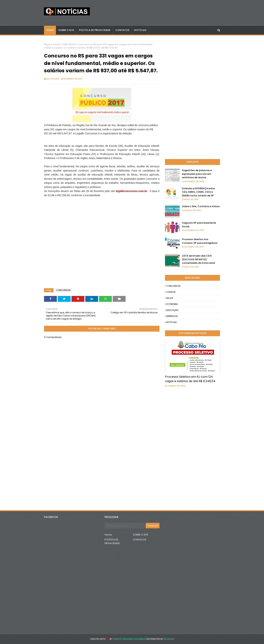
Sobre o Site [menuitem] (66, 30)
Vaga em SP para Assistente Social (199, 225)
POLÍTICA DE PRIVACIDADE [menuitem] (95, 30)
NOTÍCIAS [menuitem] (140, 30)
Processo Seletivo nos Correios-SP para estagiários (200, 241)
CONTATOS (140, 540)
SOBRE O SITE (141, 535)
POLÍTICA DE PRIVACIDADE (112, 541)
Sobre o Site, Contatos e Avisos (201, 206)
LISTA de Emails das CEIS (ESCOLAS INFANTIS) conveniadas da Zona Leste (198, 259)
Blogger (169, 639)
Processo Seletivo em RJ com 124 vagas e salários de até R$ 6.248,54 (190, 379)
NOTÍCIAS (172, 322)
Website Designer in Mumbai (129, 639)
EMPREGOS (172, 316)
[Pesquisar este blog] (125, 526)
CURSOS (171, 292)
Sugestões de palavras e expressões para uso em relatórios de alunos (197, 174)
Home (108, 535)
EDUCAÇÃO (172, 310)
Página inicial (52, 44)
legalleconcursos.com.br (132, 191)
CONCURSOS (69, 44)
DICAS (170, 298)
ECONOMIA (172, 304)
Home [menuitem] (50, 30)
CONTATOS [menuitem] (122, 30)
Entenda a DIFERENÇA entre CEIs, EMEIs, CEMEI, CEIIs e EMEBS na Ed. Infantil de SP (198, 192)
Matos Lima (53, 79)
